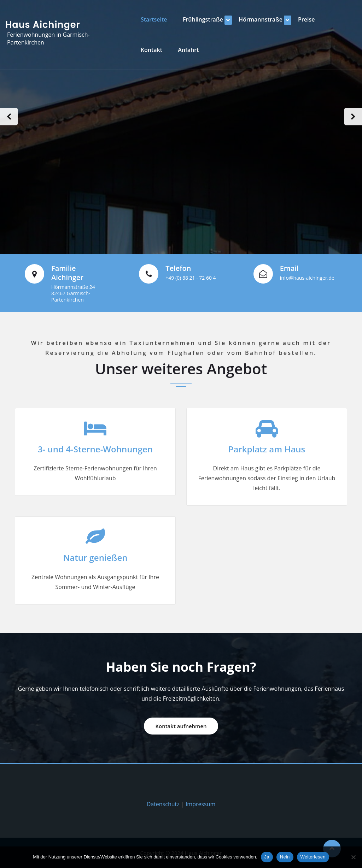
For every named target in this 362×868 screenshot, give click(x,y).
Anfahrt (188, 50)
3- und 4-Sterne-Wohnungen (95, 449)
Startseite (154, 19)
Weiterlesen (313, 857)
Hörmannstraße (261, 19)
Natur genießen (95, 557)
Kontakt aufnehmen (181, 726)
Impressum (200, 804)
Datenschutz (163, 804)
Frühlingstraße (203, 19)
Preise (306, 19)
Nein (285, 857)
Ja (267, 857)
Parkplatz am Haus (267, 449)
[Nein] (353, 857)
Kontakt (151, 50)
